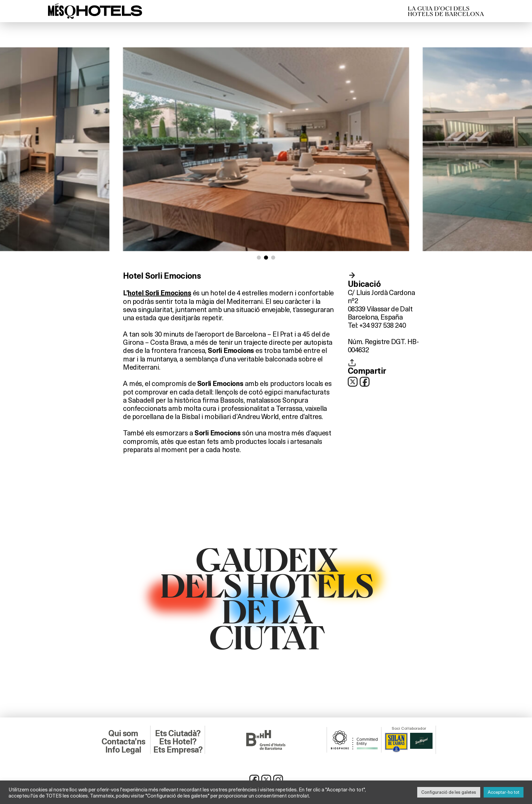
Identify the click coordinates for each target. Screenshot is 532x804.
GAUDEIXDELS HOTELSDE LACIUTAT (266, 597)
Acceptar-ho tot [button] (504, 792)
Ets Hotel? (178, 742)
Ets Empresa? (178, 750)
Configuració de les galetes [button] (449, 792)
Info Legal (123, 750)
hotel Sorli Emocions (159, 293)
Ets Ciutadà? (178, 733)
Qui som (123, 733)
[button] (259, 258)
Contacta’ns (123, 742)
